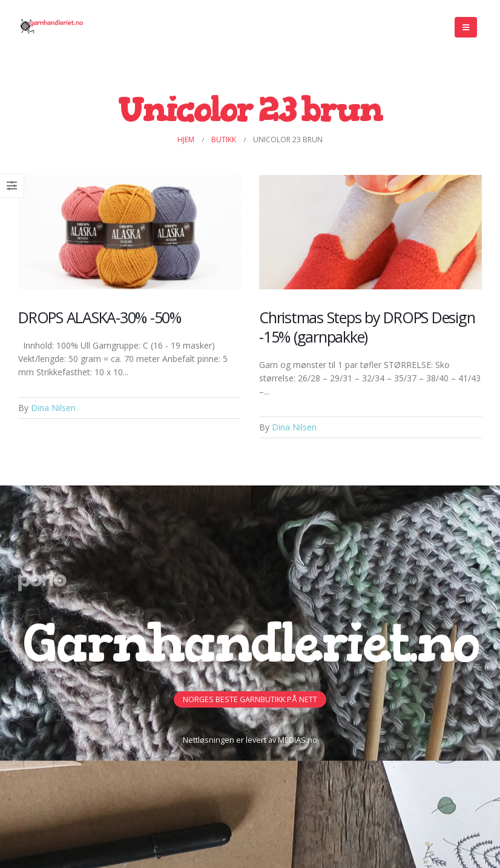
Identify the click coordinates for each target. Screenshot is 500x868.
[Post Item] (130, 232)
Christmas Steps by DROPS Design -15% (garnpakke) (367, 327)
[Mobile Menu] (466, 27)
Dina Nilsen (53, 408)
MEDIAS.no (298, 740)
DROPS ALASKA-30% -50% (100, 317)
